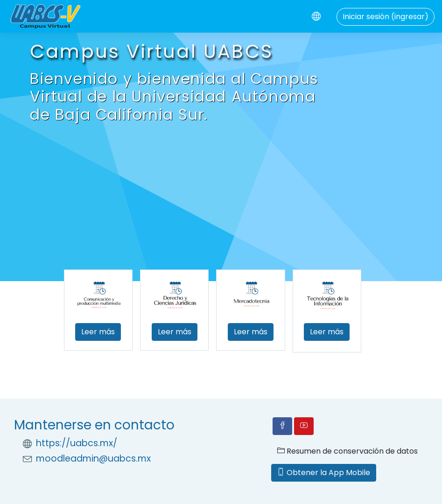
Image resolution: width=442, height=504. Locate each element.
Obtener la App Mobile (324, 473)
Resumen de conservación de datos (347, 451)
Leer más (98, 332)
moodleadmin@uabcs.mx (93, 459)
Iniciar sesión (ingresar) (386, 17)
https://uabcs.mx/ (77, 443)
